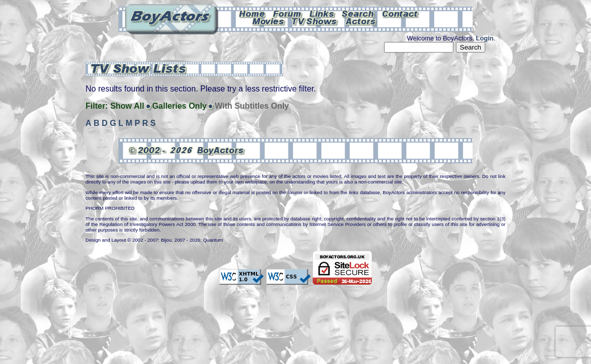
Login (485, 38)
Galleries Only (180, 106)
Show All (127, 106)
